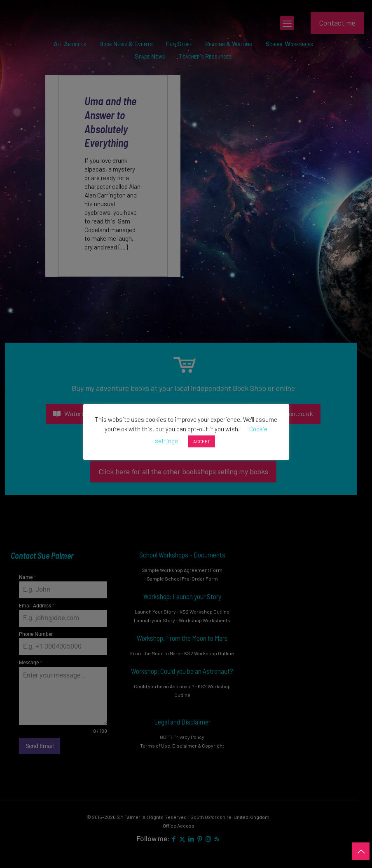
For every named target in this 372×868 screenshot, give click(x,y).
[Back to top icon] (361, 851)
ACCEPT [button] (202, 441)
